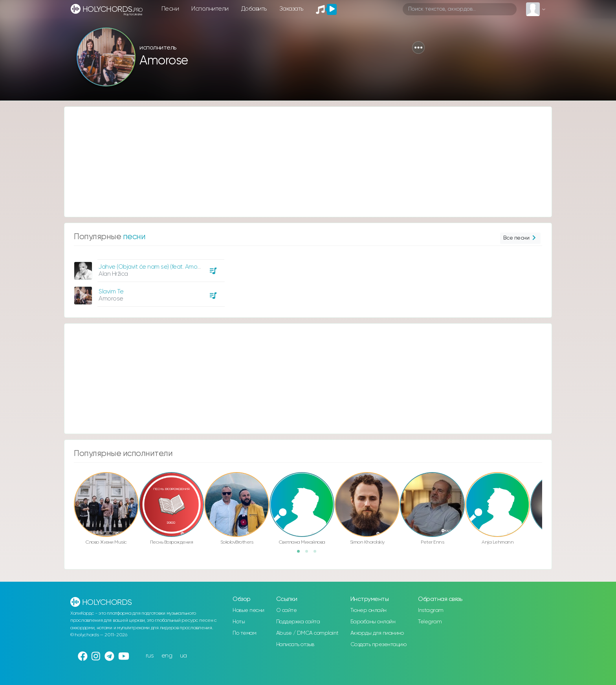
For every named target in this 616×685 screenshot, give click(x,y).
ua (183, 656)
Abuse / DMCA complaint (307, 633)
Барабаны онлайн (373, 622)
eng (167, 656)
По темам (244, 633)
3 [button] (317, 554)
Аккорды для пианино (377, 633)
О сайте (287, 610)
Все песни (520, 238)
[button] (418, 48)
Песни (170, 9)
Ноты (239, 622)
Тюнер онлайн (368, 610)
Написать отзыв (295, 645)
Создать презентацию (379, 645)
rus (150, 656)
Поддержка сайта (298, 622)
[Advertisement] (300, 162)
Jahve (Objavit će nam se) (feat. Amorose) (155, 267)
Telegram (430, 622)
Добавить (254, 9)
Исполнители (210, 9)
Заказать (291, 9)
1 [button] (301, 554)
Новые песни (248, 610)
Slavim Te (111, 292)
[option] (148, 280)
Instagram (431, 610)
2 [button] (309, 554)
